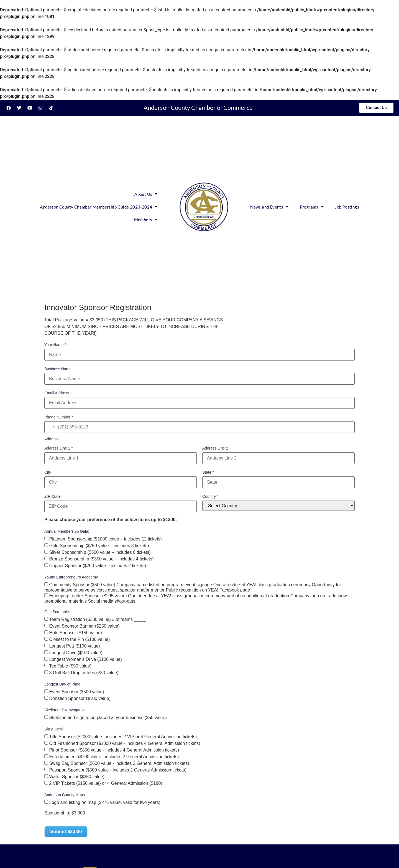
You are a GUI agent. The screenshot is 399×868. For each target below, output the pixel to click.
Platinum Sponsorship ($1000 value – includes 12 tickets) (105, 539)
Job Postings (347, 207)
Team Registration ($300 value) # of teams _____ (98, 619)
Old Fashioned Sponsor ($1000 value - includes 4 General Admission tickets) (125, 743)
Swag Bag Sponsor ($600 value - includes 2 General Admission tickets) (119, 763)
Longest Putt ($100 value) (74, 646)
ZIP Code (53, 496)
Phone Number (59, 417)
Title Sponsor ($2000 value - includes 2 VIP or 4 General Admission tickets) (123, 736)
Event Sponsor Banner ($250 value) (84, 626)
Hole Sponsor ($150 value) (75, 632)
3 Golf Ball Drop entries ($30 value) (84, 672)
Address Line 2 (215, 448)
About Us (146, 194)
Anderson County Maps (65, 795)
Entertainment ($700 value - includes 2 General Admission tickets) (114, 756)
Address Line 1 (59, 448)
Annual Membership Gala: (67, 531)
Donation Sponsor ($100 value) (80, 698)
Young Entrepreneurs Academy (71, 577)
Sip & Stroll (54, 729)
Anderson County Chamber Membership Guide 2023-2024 (99, 207)
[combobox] (50, 427)
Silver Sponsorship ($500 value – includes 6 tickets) (100, 552)
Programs (312, 207)
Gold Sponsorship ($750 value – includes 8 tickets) (99, 545)
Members (146, 219)
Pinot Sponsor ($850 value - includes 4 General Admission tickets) (114, 750)
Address (51, 439)
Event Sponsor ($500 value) (76, 691)
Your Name (55, 345)
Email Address (58, 393)
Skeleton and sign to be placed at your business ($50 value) (108, 717)
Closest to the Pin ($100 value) (79, 639)
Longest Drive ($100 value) (76, 652)
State (208, 472)
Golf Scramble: (57, 612)
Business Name (58, 369)
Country (210, 496)
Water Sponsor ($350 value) (77, 776)
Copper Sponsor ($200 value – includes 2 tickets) (98, 565)
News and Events (269, 207)
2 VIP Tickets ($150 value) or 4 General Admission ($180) (106, 783)
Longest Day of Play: (62, 684)
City (48, 472)
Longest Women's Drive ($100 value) (85, 659)
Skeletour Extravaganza (65, 710)
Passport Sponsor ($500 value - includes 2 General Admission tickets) (118, 770)
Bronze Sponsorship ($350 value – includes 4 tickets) (101, 559)
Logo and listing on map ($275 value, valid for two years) (105, 802)
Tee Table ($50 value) (70, 666)
